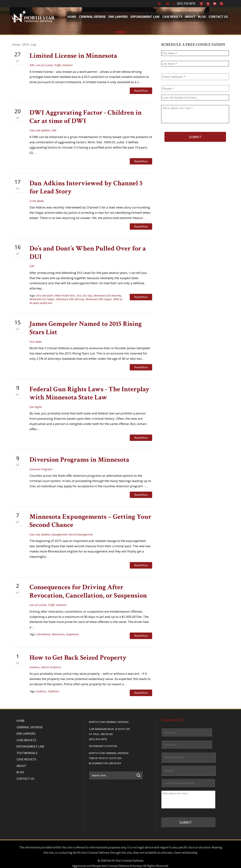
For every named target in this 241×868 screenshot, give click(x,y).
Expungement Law (145, 17)
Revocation (58, 624)
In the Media (37, 198)
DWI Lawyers (26, 720)
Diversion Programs (41, 462)
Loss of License (44, 65)
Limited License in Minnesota (73, 56)
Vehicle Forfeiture (51, 656)
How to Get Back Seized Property (78, 646)
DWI (32, 65)
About (190, 17)
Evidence (34, 656)
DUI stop (87, 291)
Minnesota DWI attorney (70, 295)
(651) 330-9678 (186, 3)
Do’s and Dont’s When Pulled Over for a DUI (88, 248)
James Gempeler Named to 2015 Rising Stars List (86, 324)
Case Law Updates (40, 129)
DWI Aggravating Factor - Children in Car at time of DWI (86, 115)
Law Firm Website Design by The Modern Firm (121, 861)
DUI (79, 291)
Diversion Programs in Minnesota (79, 452)
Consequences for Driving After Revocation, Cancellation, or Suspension (88, 581)
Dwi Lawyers (118, 17)
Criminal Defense (92, 17)
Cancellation (43, 624)
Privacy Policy (135, 856)
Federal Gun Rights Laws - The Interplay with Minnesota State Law (89, 388)
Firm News (36, 337)
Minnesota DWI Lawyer (99, 295)
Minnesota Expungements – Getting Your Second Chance (90, 512)
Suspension (72, 624)
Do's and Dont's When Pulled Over (56, 291)
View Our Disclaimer (111, 856)
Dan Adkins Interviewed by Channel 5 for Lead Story (86, 184)
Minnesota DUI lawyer (42, 295)
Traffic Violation (63, 65)
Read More (141, 91)
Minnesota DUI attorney (107, 291)
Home (72, 17)
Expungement (59, 526)
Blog (202, 17)
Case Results (172, 17)
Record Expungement (81, 526)
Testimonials (27, 740)
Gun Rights (36, 401)
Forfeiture (53, 680)
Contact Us (218, 17)
